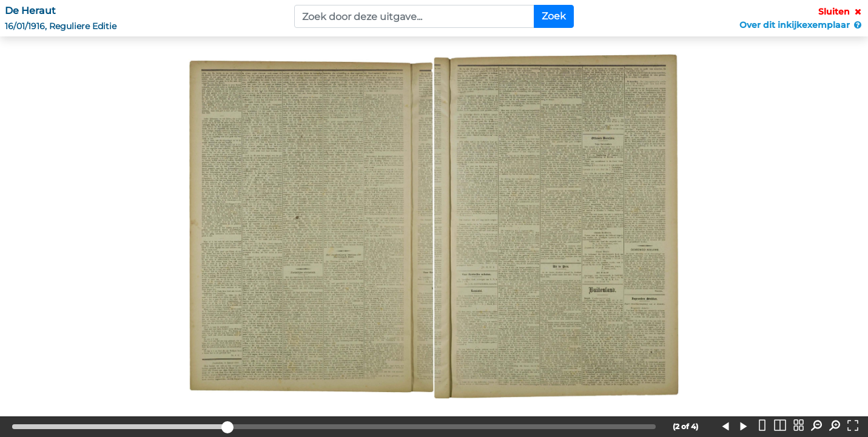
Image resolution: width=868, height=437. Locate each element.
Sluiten (841, 12)
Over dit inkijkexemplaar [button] (801, 25)
